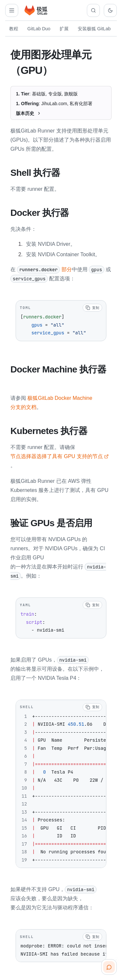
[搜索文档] (93, 10)
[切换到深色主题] (110, 10)
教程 (14, 29)
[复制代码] (92, 307)
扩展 (64, 29)
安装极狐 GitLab (94, 29)
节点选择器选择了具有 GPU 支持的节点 (60, 455)
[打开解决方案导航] (12, 10)
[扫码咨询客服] (109, 967)
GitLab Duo (39, 29)
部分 (44, 269)
